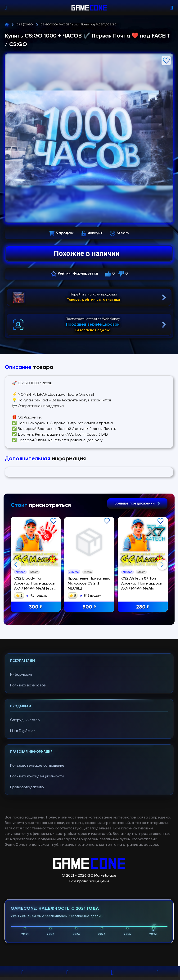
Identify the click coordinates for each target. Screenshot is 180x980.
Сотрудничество (25, 815)
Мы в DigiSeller (22, 826)
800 (89, 607)
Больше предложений (137, 504)
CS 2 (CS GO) (25, 25)
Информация (21, 769)
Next (162, 612)
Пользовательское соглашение (37, 860)
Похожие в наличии (87, 253)
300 (36, 607)
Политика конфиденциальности (37, 871)
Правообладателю (27, 882)
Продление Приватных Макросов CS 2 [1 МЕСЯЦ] (89, 584)
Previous (16, 612)
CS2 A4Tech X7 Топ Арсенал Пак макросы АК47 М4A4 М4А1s (142, 584)
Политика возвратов (28, 780)
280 (143, 607)
